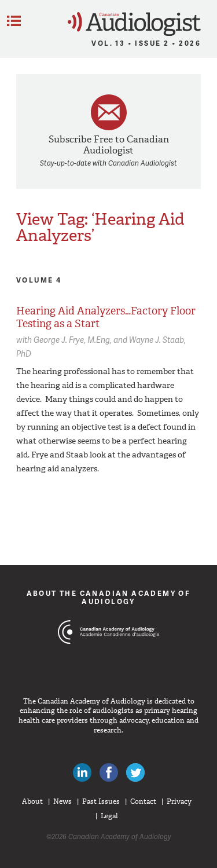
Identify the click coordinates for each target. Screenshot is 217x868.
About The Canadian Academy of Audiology (109, 597)
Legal (109, 816)
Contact (143, 801)
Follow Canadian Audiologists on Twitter (135, 772)
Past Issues (101, 801)
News (62, 801)
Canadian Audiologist (134, 24)
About (32, 801)
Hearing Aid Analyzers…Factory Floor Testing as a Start (106, 317)
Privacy (179, 801)
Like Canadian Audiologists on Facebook (109, 772)
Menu (14, 21)
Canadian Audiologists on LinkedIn (82, 772)
